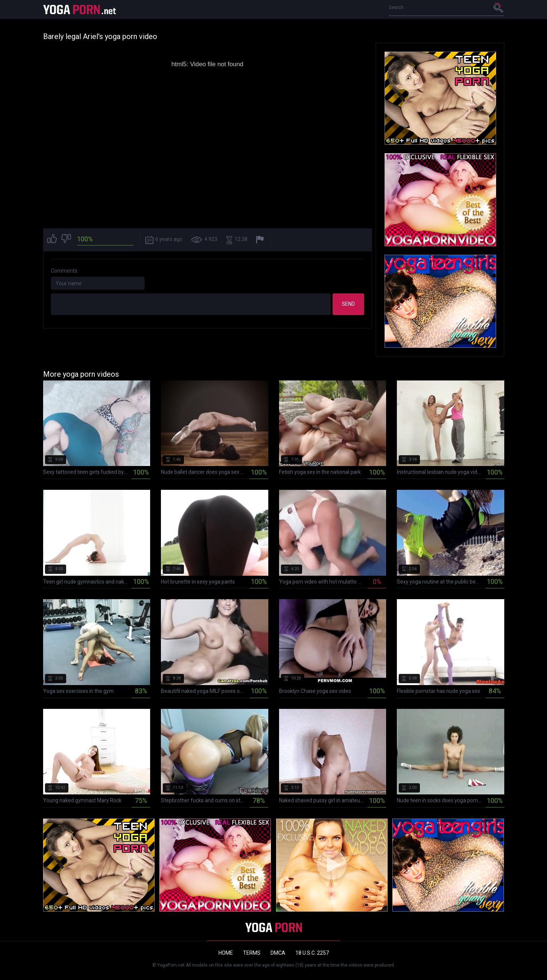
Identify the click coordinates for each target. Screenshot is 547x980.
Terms (252, 953)
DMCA (278, 953)
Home (226, 953)
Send (348, 304)
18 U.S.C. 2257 (312, 953)
